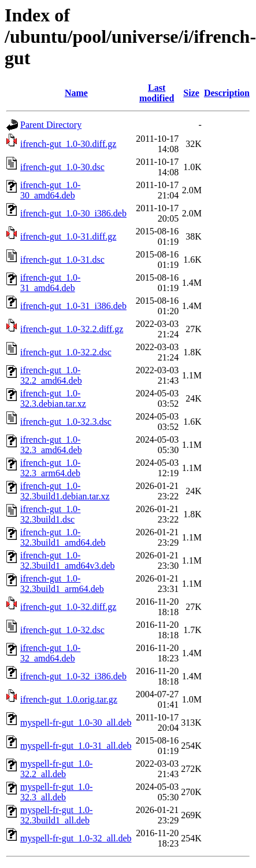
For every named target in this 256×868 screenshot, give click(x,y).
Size (191, 93)
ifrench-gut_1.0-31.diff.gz (68, 236)
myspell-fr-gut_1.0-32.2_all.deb (56, 769)
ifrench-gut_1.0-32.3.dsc (66, 422)
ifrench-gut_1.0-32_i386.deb (73, 676)
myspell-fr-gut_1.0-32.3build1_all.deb (56, 815)
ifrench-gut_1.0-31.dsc (62, 260)
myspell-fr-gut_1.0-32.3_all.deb (56, 792)
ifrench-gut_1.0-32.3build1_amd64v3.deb (68, 560)
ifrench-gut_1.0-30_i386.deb (73, 213)
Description (227, 93)
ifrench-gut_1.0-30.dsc (62, 167)
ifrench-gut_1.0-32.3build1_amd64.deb (63, 537)
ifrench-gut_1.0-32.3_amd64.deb (51, 445)
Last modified (157, 93)
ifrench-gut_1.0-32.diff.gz (68, 607)
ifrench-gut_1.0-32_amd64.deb (50, 653)
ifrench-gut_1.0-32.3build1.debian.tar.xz (65, 491)
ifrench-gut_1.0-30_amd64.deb (50, 190)
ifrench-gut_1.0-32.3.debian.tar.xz (53, 398)
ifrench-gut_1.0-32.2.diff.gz (72, 329)
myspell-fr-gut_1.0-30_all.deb (76, 722)
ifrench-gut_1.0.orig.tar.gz (69, 699)
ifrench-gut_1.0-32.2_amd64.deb (51, 375)
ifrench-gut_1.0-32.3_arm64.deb (50, 468)
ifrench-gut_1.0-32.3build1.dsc (50, 514)
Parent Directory (51, 125)
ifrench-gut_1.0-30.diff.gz (68, 144)
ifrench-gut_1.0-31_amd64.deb (50, 283)
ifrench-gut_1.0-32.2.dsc (66, 352)
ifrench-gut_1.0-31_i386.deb (73, 306)
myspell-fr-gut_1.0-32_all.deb (76, 838)
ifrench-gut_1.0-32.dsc (62, 630)
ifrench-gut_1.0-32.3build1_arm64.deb (62, 584)
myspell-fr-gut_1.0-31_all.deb (76, 746)
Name (76, 93)
